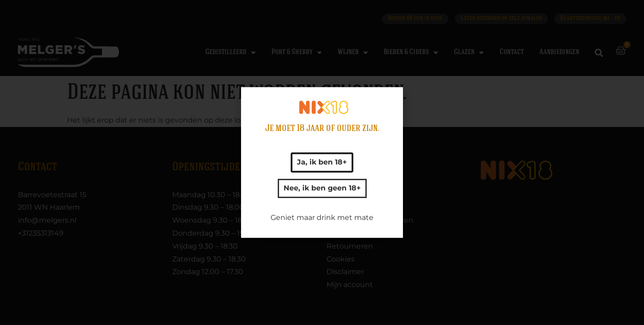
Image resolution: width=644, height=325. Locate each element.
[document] (322, 162)
